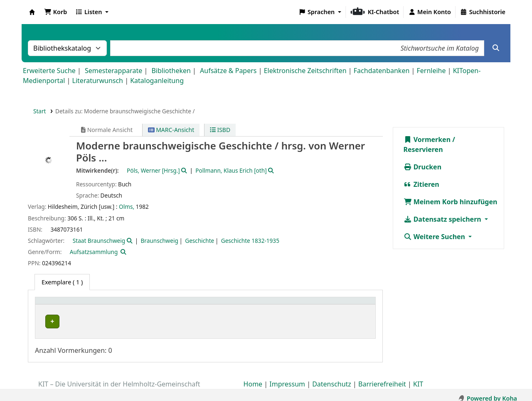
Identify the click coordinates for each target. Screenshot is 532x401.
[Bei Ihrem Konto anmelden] (430, 12)
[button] (55, 12)
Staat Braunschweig (99, 241)
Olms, (127, 207)
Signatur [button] (272, 305)
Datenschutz (332, 377)
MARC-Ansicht (171, 130)
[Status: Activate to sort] (349, 305)
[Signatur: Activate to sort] (290, 305)
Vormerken (427, 139)
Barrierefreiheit (382, 377)
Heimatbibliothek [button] (65, 305)
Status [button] (336, 305)
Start (40, 111)
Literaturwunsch (98, 81)
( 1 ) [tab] (62, 282)
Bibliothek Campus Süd (75, 322)
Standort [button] (170, 305)
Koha (32, 12)
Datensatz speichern (443, 219)
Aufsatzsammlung (94, 252)
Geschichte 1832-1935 (250, 241)
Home (253, 377)
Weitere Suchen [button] (435, 237)
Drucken (423, 167)
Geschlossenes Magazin (188, 322)
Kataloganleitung (157, 81)
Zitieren (421, 184)
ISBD (220, 130)
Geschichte (199, 241)
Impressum (287, 377)
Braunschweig (160, 241)
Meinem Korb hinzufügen (451, 202)
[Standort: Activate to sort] (205, 305)
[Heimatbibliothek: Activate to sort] (94, 305)
